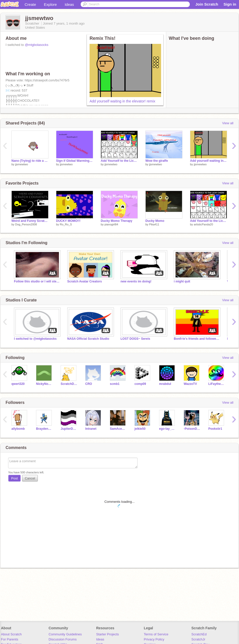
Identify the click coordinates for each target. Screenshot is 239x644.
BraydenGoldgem (45, 429)
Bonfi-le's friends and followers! (197, 339)
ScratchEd (199, 634)
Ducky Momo (155, 221)
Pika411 (154, 224)
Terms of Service (156, 634)
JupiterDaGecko (69, 429)
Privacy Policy (154, 639)
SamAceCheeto (118, 429)
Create (30, 4)
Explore (50, 4)
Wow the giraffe (157, 161)
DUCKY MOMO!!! (68, 221)
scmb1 (115, 384)
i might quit (182, 281)
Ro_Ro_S (66, 224)
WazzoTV (190, 384)
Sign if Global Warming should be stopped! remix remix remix (75, 161)
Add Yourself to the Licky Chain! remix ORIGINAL (209, 221)
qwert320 (18, 384)
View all (228, 123)
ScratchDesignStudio (69, 384)
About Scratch (11, 634)
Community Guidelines (65, 634)
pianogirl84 (111, 224)
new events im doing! (136, 281)
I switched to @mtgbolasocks (35, 339)
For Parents (10, 639)
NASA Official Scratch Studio (88, 339)
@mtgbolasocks (37, 45)
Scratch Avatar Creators (84, 281)
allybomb (18, 429)
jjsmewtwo (22, 164)
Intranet (91, 429)
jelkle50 (140, 429)
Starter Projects (108, 634)
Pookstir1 (215, 429)
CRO (89, 384)
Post (14, 478)
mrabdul (165, 384)
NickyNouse (45, 384)
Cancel (30, 478)
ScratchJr (198, 639)
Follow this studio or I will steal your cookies (37, 281)
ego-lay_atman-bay (168, 429)
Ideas (69, 4)
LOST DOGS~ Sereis (135, 339)
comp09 (140, 384)
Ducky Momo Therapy (117, 221)
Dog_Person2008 (26, 224)
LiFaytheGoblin (217, 384)
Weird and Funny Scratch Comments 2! (30, 221)
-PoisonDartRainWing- (192, 429)
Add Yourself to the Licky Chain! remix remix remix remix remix (119, 161)
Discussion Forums (63, 639)
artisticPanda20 (203, 224)
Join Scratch (207, 4)
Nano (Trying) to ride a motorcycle (30, 161)
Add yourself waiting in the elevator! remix (122, 101)
